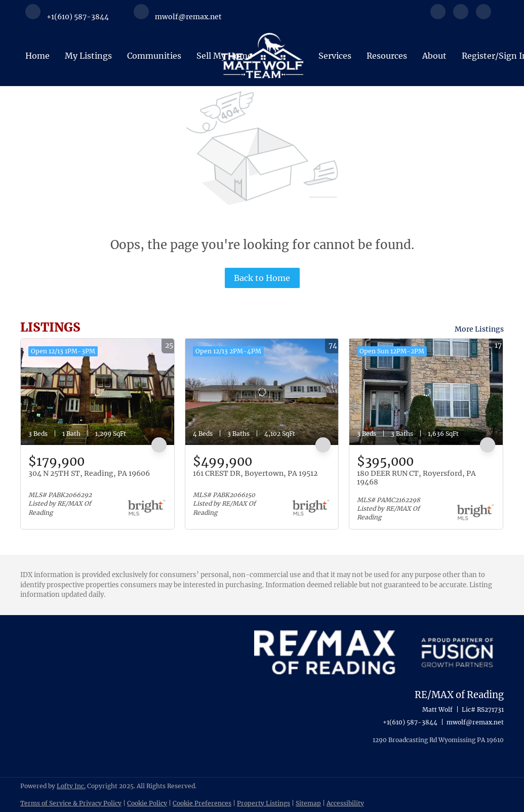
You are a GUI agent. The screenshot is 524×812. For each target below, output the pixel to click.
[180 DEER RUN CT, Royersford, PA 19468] (426, 392)
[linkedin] (461, 16)
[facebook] (438, 16)
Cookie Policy (147, 803)
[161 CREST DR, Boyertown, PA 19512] (262, 392)
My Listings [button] (88, 56)
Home (37, 56)
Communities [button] (154, 56)
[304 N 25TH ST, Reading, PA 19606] (97, 392)
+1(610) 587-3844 (410, 722)
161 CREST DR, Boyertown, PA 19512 (255, 473)
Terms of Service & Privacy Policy (71, 803)
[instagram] (483, 16)
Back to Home (262, 278)
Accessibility (345, 803)
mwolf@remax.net (475, 722)
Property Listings (264, 803)
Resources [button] (387, 56)
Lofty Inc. (71, 786)
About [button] (434, 56)
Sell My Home (224, 56)
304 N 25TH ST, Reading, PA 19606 (89, 473)
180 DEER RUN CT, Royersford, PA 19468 (416, 478)
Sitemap (308, 803)
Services (335, 56)
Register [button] (478, 56)
